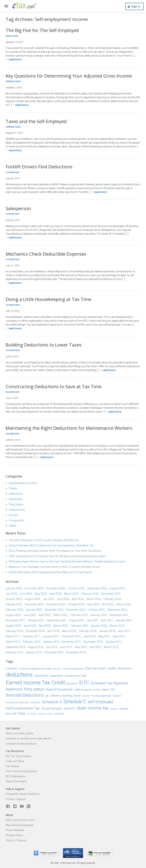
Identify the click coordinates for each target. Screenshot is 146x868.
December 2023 (34, 604)
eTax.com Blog (15, 761)
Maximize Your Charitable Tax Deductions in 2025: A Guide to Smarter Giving (54, 567)
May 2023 (93, 604)
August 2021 (77, 620)
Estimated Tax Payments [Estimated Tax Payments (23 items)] (109, 683)
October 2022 (96, 610)
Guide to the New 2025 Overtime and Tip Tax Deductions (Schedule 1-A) (51, 546)
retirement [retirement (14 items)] (36, 702)
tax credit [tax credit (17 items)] (11, 714)
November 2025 (56, 588)
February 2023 (14, 610)
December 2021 (119, 615)
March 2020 (61, 626)
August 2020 (13, 626)
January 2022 (99, 615)
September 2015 (16, 647)
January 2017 (51, 636)
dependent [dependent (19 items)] (41, 676)
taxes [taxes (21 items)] (22, 713)
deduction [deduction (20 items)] (125, 668)
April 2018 (53, 631)
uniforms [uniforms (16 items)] (59, 714)
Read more (15, 59)
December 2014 (54, 652)
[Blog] (29, 806)
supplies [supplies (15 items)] (124, 709)
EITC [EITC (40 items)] (84, 683)
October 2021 (36, 620)
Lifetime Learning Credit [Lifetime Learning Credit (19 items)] (65, 696)
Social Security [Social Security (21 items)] (51, 708)
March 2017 (13, 636)
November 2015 (93, 642)
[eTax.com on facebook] (8, 806)
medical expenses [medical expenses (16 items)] (101, 696)
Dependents (16, 499)
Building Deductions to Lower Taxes (44, 345)
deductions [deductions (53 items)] (19, 675)
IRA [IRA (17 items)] (113, 690)
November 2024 (111, 594)
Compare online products (21, 744)
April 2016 (119, 636)
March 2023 (124, 604)
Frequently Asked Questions (23, 794)
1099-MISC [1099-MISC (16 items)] (12, 669)
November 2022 (76, 610)
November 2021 (15, 620)
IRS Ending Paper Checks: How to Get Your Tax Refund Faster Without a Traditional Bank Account (67, 562)
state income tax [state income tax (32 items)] (93, 708)
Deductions (12, 36)
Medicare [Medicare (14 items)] (117, 696)
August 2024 (32, 599)
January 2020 (99, 626)
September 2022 (117, 610)
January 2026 (14, 588)
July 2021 (93, 620)
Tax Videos (12, 766)
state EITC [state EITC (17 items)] (69, 709)
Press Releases (15, 830)
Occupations (13, 172)
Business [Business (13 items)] (57, 669)
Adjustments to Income (23, 483)
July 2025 (11, 594)
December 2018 (35, 631)
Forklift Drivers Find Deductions (39, 167)
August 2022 (13, 615)
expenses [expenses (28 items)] (14, 689)
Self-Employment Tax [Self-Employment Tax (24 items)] (23, 708)
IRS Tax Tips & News (18, 756)
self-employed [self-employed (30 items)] (100, 702)
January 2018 (107, 631)
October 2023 (76, 604)
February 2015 (14, 652)
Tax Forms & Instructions (21, 771)
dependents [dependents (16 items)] (57, 676)
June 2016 (90, 636)
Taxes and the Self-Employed (36, 121)
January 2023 (34, 610)
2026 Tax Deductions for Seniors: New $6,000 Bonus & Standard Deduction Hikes (57, 556)
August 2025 (117, 588)
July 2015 (52, 647)
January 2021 (124, 620)
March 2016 (13, 642)
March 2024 (94, 599)
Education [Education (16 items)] (72, 684)
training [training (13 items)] (42, 714)
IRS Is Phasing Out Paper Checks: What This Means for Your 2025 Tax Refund (55, 551)
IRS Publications (16, 776)
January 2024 (14, 604)
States (13, 526)
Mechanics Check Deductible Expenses (46, 254)
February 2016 (32, 642)
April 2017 (124, 631)
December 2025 (34, 588)
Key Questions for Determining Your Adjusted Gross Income (69, 76)
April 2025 (55, 594)
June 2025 (26, 594)
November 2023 (56, 604)
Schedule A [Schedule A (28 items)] (52, 702)
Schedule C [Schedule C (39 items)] (75, 702)
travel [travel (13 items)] (50, 714)
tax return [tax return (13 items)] (32, 714)
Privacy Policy (14, 835)
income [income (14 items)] (96, 690)
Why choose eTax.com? (20, 820)
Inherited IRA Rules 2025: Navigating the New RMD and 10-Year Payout (50, 572)
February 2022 (79, 615)
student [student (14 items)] (114, 709)
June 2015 (66, 647)
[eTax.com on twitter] (15, 806)
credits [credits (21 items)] (112, 668)
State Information (16, 781)
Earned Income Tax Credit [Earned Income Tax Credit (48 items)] (35, 683)
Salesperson (18, 208)
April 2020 (45, 626)
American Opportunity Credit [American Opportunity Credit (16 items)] (35, 669)
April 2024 (78, 599)
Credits (13, 488)
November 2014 (76, 652)
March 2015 (111, 647)
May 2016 (104, 636)
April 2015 (95, 647)
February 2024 (112, 599)
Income (13, 515)
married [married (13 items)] (86, 696)
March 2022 (61, 615)
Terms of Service (16, 840)
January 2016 (51, 642)
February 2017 (32, 636)
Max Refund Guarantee (20, 825)
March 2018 (69, 631)
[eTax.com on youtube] (22, 806)
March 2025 (71, 594)
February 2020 (79, 626)
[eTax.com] (24, 5)
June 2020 (30, 626)
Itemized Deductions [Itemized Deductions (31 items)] (25, 695)
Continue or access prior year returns (28, 739)
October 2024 (14, 599)
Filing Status (16, 504)
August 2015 (36, 647)
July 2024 (48, 599)
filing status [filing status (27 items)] (34, 689)
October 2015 (113, 642)
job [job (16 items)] (47, 696)
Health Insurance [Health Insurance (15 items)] (83, 690)
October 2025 (76, 588)
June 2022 (30, 615)
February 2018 (88, 631)
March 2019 (117, 626)
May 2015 (81, 647)
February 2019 (14, 631)
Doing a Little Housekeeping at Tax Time (49, 299)
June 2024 (63, 599)
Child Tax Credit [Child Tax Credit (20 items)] (95, 668)
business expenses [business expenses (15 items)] (73, 669)
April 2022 (45, 615)
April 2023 (108, 604)
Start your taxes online (19, 733)
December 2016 (71, 636)
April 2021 (107, 620)
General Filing (13, 81)
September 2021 (56, 620)
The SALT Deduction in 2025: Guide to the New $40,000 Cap (44, 540)
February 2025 (90, 594)
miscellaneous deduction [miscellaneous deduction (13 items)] (17, 703)
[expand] (6, 6)
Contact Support (16, 799)
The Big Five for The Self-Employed (42, 30)
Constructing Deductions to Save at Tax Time (54, 386)
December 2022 (54, 610)
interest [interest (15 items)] (105, 690)
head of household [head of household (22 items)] (59, 689)
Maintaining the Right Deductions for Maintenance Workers (69, 428)
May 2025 (41, 594)
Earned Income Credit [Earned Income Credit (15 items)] (76, 676)
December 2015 (71, 642)
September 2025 (97, 588)
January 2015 (34, 652)
